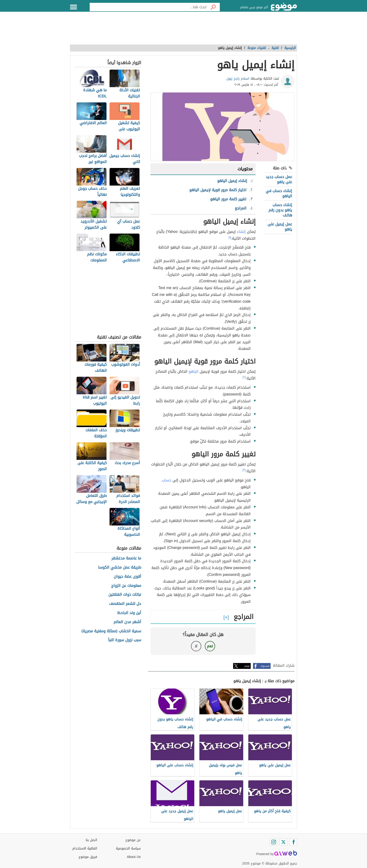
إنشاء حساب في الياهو (279, 193)
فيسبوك (265, 666)
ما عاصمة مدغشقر (126, 558)
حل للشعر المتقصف (125, 604)
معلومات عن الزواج (126, 586)
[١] (230, 237)
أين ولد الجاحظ (129, 613)
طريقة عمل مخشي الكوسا (120, 568)
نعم (210, 646)
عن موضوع (133, 840)
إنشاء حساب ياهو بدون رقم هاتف (280, 210)
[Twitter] (283, 842)
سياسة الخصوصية (128, 848)
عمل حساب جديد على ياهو (279, 179)
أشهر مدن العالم (127, 622)
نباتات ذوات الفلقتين (125, 595)
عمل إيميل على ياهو (280, 227)
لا (196, 646)
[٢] (244, 377)
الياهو (194, 371)
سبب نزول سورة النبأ (125, 640)
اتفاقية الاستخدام (85, 848)
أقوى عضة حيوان (127, 577)
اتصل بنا (91, 840)
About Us (134, 857)
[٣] (244, 470)
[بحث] (213, 7)
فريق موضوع (88, 857)
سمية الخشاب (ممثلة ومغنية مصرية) (111, 631)
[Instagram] (274, 842)
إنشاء (241, 232)
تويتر (247, 666)
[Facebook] (293, 842)
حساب (167, 480)
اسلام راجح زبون (238, 79)
